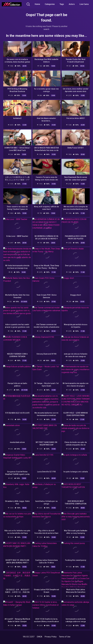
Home (37, 4)
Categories (50, 4)
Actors (72, 4)
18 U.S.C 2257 (29, 637)
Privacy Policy (51, 637)
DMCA (40, 637)
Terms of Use (65, 637)
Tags (62, 4)
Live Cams (84, 4)
